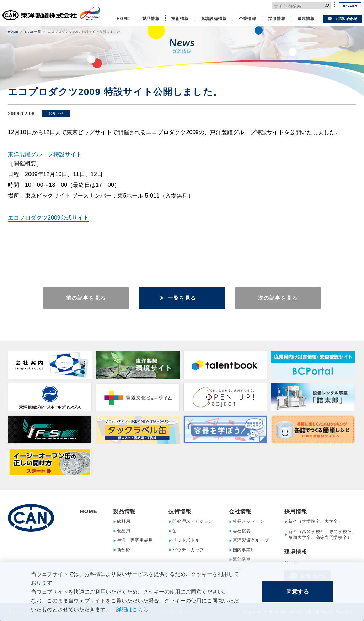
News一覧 (33, 32)
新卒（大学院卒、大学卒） (315, 522)
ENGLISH (350, 6)
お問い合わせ (347, 19)
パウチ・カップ (188, 550)
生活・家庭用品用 (135, 540)
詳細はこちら (132, 609)
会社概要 (242, 531)
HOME (123, 19)
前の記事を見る (86, 298)
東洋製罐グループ (251, 540)
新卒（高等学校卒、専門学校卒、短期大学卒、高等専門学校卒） (322, 535)
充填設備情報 (214, 19)
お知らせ (56, 113)
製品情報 (151, 19)
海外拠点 (242, 559)
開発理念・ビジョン (193, 522)
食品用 (124, 531)
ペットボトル (186, 540)
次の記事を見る (278, 298)
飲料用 (124, 522)
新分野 (124, 550)
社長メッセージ (249, 522)
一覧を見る (182, 298)
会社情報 (240, 511)
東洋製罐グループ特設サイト (45, 154)
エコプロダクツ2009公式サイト (48, 218)
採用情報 (277, 19)
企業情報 (248, 19)
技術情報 (180, 19)
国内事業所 (244, 550)
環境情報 (306, 19)
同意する (298, 592)
